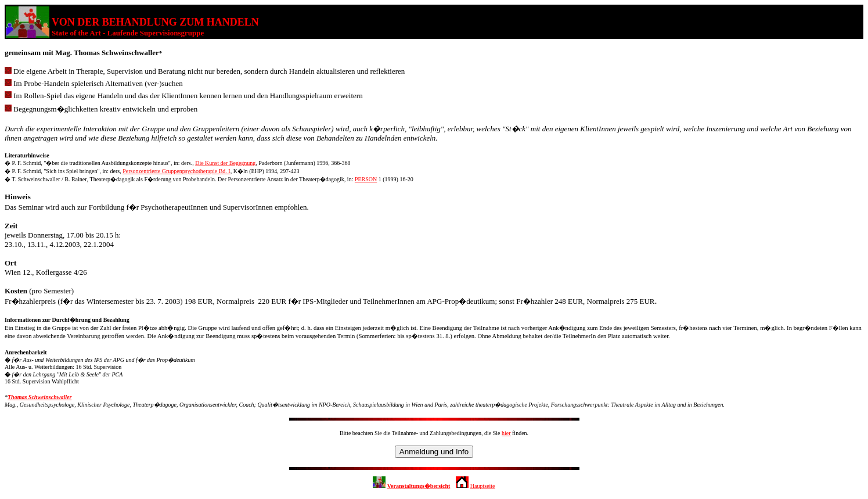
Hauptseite (483, 486)
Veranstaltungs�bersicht (419, 486)
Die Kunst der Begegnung (225, 163)
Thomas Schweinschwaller (39, 397)
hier (506, 433)
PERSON (366, 179)
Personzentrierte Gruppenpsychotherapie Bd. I (177, 171)
